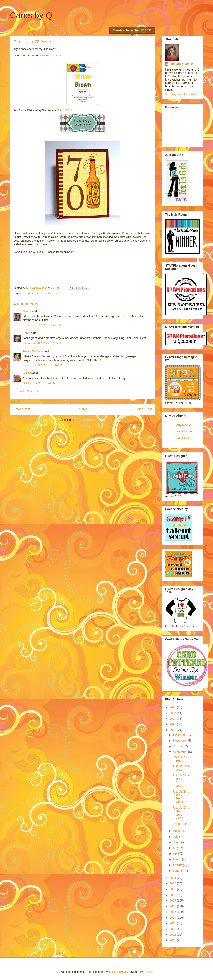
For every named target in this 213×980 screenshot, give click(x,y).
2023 (173, 724)
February (179, 865)
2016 (173, 906)
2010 (173, 940)
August (178, 831)
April (176, 853)
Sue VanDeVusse (181, 64)
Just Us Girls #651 (181, 768)
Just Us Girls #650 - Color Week (181, 780)
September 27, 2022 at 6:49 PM (42, 325)
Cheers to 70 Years (181, 759)
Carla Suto (183, 438)
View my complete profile (181, 94)
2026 (173, 707)
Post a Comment (29, 391)
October (179, 746)
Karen (27, 333)
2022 (173, 730)
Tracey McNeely (33, 351)
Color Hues (55, 55)
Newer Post (22, 409)
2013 (173, 923)
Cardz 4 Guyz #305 (46, 293)
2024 (173, 719)
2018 (173, 895)
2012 (173, 929)
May (176, 848)
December (180, 735)
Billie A (27, 373)
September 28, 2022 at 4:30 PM (42, 343)
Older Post (144, 409)
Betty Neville (183, 425)
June (177, 842)
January (179, 871)
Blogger (148, 972)
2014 (173, 918)
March (178, 859)
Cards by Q (31, 15)
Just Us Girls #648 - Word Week (181, 813)
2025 (173, 713)
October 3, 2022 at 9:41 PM (39, 383)
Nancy (27, 311)
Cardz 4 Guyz (66, 110)
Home (83, 409)
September (181, 752)
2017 (173, 901)
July (176, 837)
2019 (173, 889)
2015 (173, 912)
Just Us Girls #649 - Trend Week (181, 797)
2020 (173, 883)
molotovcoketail (118, 972)
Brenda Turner (183, 431)
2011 (173, 935)
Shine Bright (180, 824)
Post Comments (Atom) (91, 420)
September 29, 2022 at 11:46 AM (42, 365)
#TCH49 (28, 293)
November (180, 741)
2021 (173, 878)
